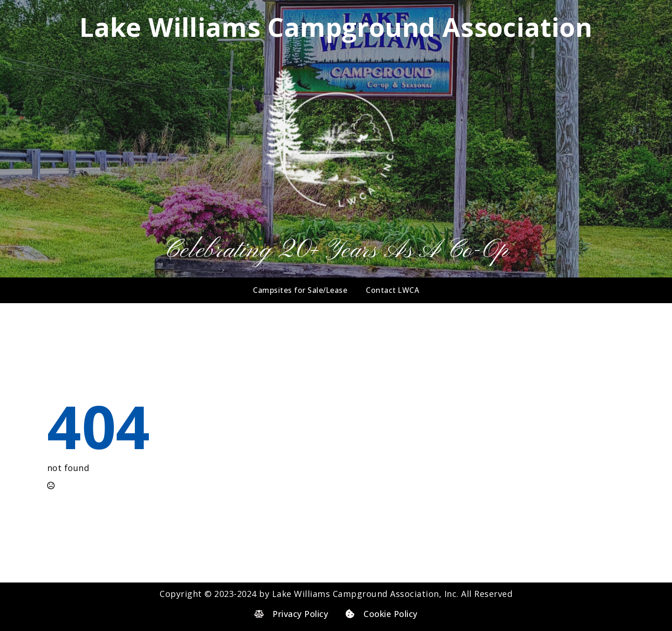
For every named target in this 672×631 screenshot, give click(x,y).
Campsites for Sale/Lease (300, 290)
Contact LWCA (392, 290)
